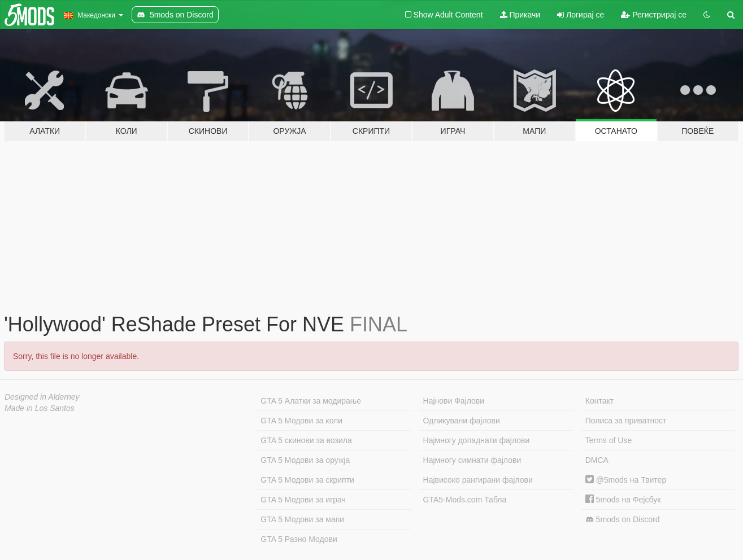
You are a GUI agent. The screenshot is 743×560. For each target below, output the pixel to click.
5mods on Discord (623, 520)
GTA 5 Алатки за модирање (311, 401)
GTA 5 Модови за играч (303, 500)
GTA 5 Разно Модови (299, 539)
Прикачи (520, 15)
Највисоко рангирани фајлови (478, 480)
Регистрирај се (654, 15)
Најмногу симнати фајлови (472, 460)
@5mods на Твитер (626, 480)
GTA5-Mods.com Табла (465, 500)
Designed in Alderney (42, 397)
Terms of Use (609, 440)
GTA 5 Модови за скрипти (307, 480)
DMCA (597, 460)
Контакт (599, 401)
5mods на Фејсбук (623, 500)
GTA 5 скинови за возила (306, 440)
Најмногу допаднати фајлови (477, 440)
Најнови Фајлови (454, 401)
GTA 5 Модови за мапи (302, 519)
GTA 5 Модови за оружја (305, 460)
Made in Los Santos (40, 408)
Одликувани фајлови (462, 421)
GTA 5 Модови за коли (301, 421)
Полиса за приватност (626, 421)
